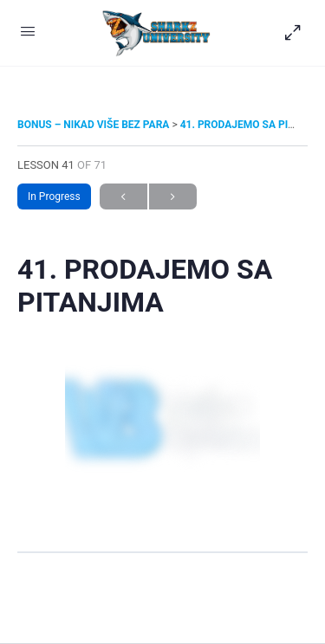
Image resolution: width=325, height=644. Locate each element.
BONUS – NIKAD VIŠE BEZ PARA (94, 125)
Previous (123, 197)
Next (173, 197)
